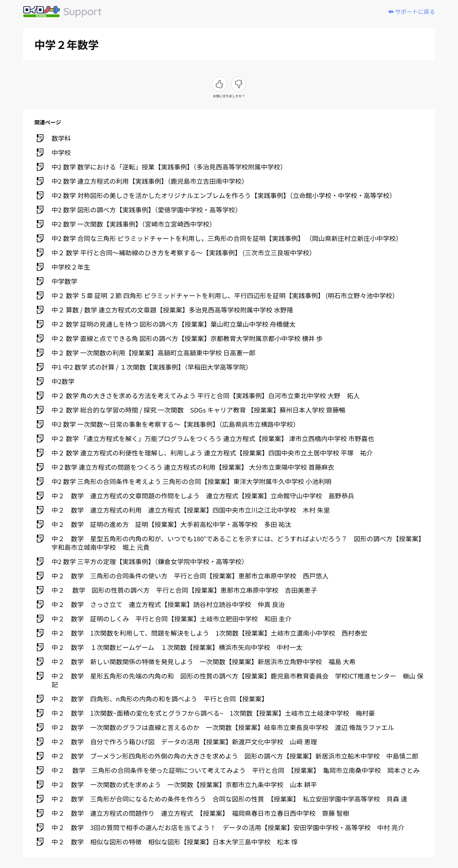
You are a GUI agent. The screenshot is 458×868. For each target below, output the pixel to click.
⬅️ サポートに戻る (411, 11)
